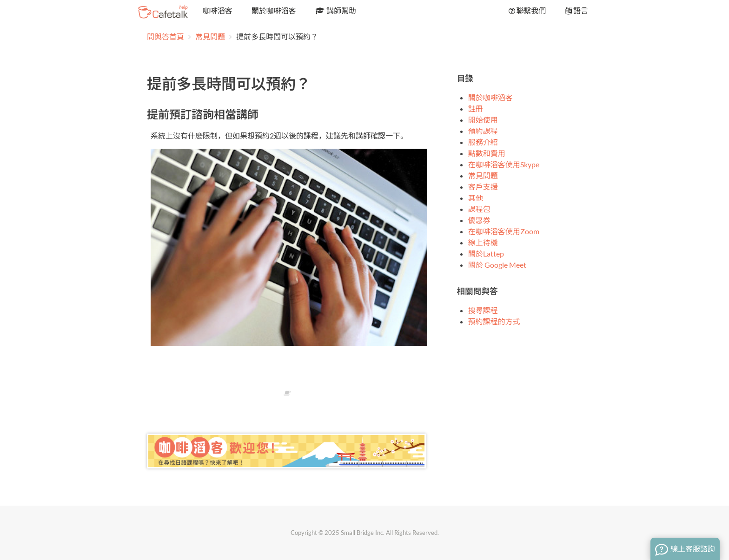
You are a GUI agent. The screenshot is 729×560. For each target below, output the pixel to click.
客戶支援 (483, 187)
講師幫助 (335, 10)
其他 (476, 198)
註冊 (476, 109)
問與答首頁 (166, 36)
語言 (576, 10)
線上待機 (483, 242)
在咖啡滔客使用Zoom (504, 231)
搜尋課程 (483, 310)
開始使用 (483, 120)
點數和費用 (487, 153)
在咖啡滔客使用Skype (504, 164)
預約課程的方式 (494, 321)
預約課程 (483, 131)
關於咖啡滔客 (273, 10)
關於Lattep (486, 254)
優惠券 (479, 220)
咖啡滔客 (217, 10)
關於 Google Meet (497, 265)
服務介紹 (483, 142)
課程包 (479, 209)
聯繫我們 (527, 10)
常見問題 (211, 36)
